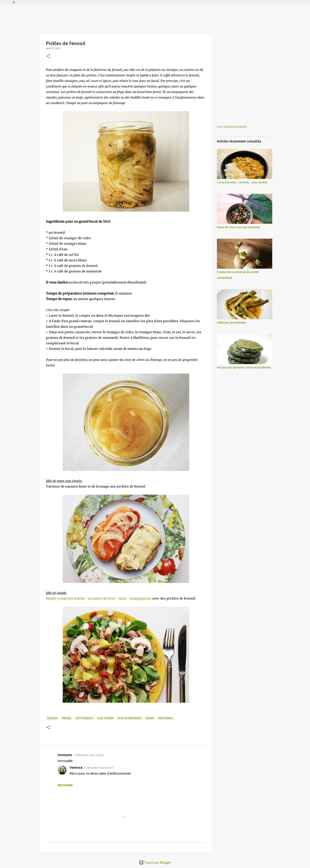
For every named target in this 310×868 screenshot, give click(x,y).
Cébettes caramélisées (231, 323)
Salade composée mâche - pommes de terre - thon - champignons (99, 598)
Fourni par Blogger (155, 862)
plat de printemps (130, 718)
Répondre (65, 785)
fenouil (67, 718)
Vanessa (76, 767)
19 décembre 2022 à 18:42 (89, 755)
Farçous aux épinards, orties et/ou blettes (244, 367)
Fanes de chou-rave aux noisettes (238, 227)
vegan (150, 718)
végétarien (165, 718)
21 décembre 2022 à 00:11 (99, 768)
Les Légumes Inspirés (232, 127)
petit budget (85, 718)
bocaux (52, 718)
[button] (48, 56)
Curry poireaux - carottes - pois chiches (242, 182)
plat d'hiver (106, 718)
